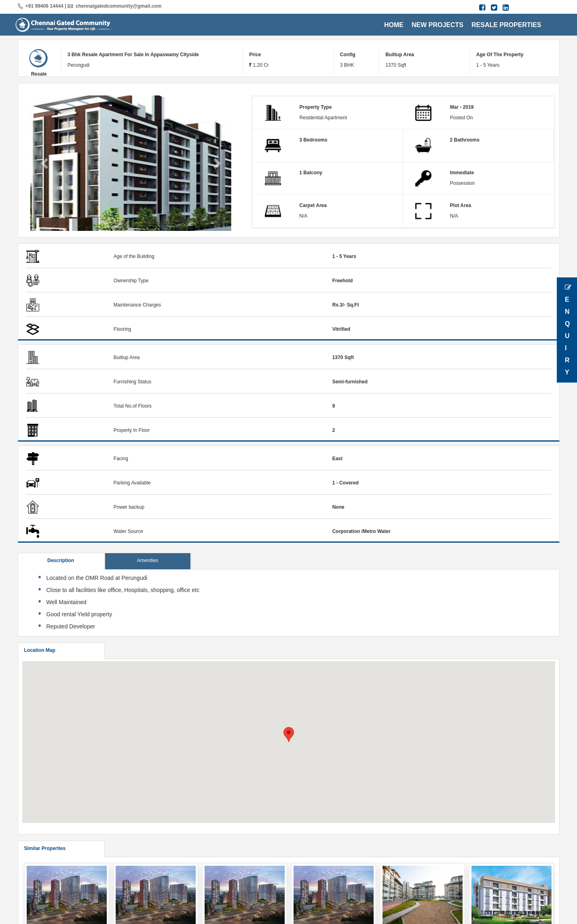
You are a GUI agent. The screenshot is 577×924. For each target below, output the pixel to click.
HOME (394, 25)
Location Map (40, 650)
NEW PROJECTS (438, 25)
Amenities (148, 560)
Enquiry (568, 330)
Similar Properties (45, 848)
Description (61, 560)
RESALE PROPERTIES (506, 25)
